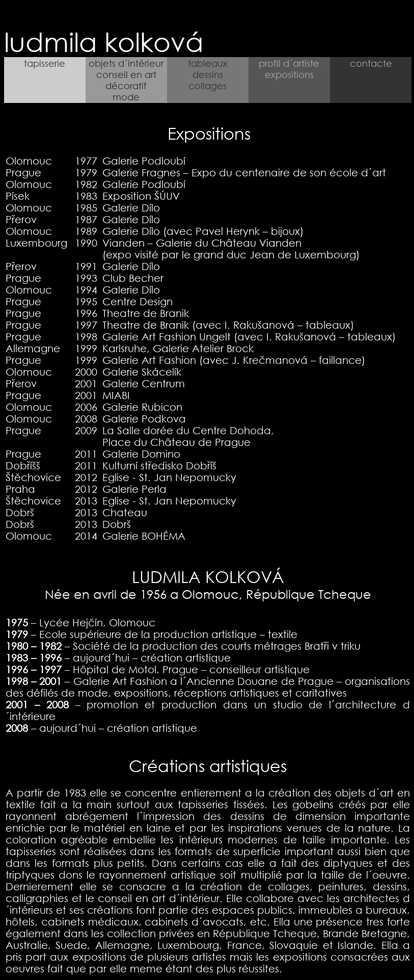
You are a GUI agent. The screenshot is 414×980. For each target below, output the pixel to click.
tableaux (208, 63)
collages (208, 86)
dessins (208, 74)
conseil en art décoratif (126, 80)
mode (126, 97)
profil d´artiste (289, 63)
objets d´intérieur (126, 63)
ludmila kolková (107, 41)
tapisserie (45, 63)
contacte (371, 63)
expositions (289, 74)
